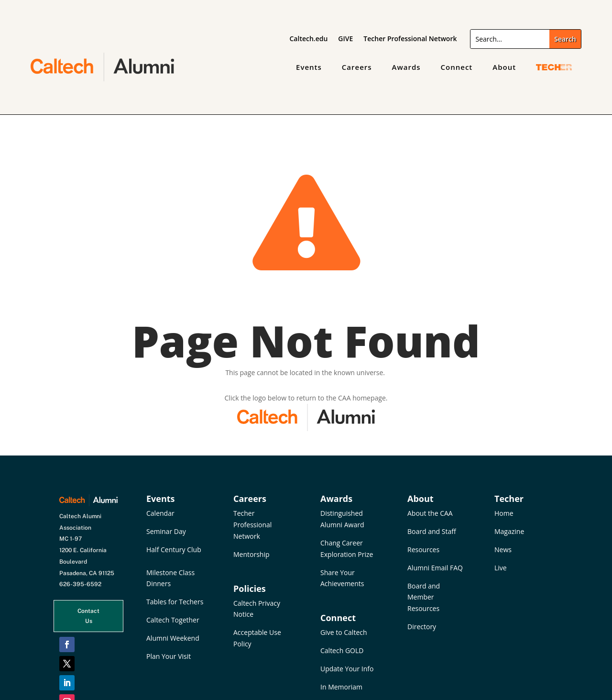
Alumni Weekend (173, 638)
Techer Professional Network (410, 39)
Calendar (160, 513)
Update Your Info (347, 669)
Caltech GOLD (342, 650)
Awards (406, 67)
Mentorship (251, 554)
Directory (422, 627)
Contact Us (88, 616)
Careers (357, 67)
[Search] (510, 39)
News (503, 550)
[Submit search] (565, 39)
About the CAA (430, 513)
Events (309, 67)
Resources (423, 550)
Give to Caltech (344, 632)
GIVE (345, 39)
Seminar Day (166, 531)
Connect (457, 67)
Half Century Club (174, 550)
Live (501, 568)
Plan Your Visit (169, 656)
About (504, 67)
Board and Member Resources (424, 597)
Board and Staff (432, 531)
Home (504, 513)
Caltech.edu (309, 39)
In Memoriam (341, 687)
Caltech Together (173, 620)
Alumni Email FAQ (435, 568)
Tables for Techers (175, 602)
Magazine (509, 531)
